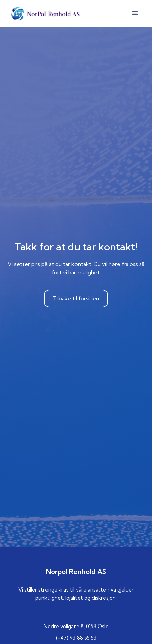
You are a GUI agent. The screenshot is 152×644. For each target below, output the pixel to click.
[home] (44, 13)
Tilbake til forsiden (76, 298)
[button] (135, 13)
